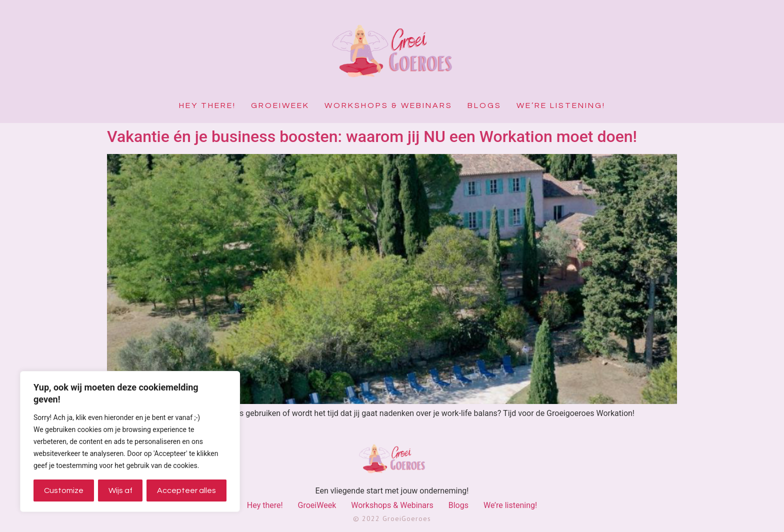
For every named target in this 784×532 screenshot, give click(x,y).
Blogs (484, 105)
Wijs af (120, 490)
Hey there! (207, 105)
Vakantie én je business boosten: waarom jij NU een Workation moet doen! (372, 136)
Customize (64, 490)
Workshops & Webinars (388, 105)
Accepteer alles (186, 490)
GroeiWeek (280, 105)
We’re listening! (561, 105)
